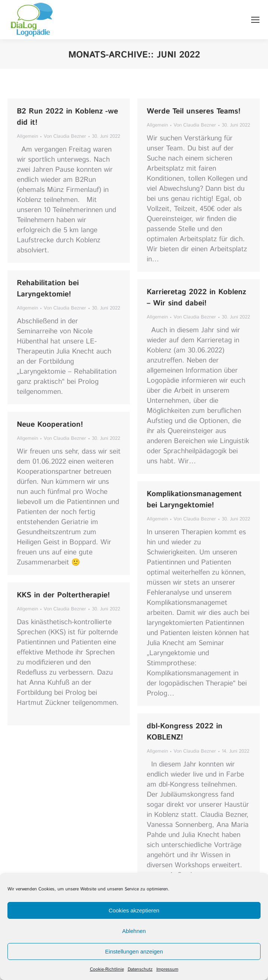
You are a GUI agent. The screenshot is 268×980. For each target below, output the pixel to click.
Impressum (167, 969)
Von (65, 136)
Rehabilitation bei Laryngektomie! (48, 289)
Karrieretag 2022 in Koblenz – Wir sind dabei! (196, 298)
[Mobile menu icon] (255, 20)
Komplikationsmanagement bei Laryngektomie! (194, 500)
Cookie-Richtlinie (107, 969)
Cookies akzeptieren (134, 910)
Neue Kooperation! (50, 425)
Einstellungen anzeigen (134, 951)
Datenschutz (140, 969)
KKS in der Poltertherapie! (63, 595)
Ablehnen (134, 931)
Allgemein (27, 136)
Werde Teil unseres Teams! (194, 111)
